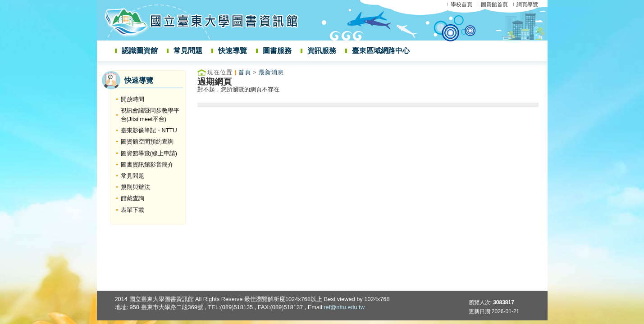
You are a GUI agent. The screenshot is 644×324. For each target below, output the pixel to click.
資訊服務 (322, 51)
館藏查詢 (132, 198)
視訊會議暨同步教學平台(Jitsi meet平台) (150, 115)
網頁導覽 (527, 4)
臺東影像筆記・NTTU (149, 130)
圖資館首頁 (494, 4)
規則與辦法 (135, 187)
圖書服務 (277, 51)
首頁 (245, 72)
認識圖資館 (140, 51)
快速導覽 (233, 51)
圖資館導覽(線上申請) (149, 153)
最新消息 (271, 72)
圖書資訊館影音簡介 (147, 164)
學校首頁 (461, 4)
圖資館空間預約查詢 (147, 142)
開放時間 (132, 99)
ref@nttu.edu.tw (344, 307)
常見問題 (188, 51)
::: (100, 74)
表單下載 (132, 210)
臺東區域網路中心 (381, 51)
